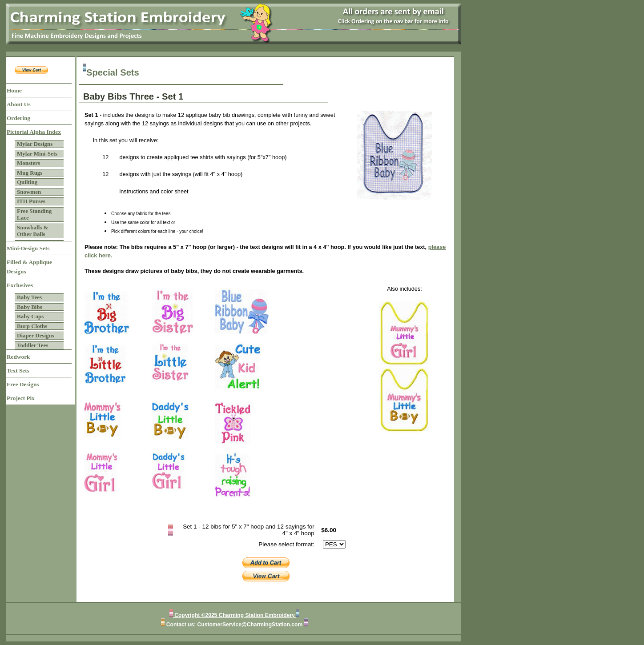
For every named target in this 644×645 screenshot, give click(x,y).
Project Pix (21, 398)
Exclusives (20, 285)
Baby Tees (29, 297)
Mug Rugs (30, 173)
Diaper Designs (36, 335)
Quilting (27, 182)
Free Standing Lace (34, 214)
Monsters (28, 163)
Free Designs (23, 384)
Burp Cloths (32, 326)
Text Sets (18, 371)
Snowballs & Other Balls (32, 231)
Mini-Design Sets (28, 248)
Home (14, 90)
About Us (19, 104)
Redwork (18, 357)
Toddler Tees (32, 345)
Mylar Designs (35, 144)
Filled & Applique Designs (29, 267)
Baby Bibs (30, 307)
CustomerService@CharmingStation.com (251, 625)
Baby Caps (30, 316)
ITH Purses (31, 201)
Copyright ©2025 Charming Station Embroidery (235, 615)
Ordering (18, 118)
